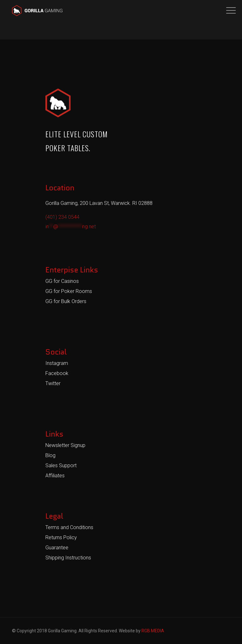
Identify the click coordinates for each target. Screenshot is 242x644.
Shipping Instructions (68, 558)
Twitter (53, 383)
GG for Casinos (62, 281)
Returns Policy (61, 537)
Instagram (57, 363)
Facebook (57, 373)
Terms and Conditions (69, 527)
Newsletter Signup (65, 445)
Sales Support (61, 465)
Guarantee (57, 548)
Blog (50, 455)
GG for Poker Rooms (69, 291)
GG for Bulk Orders (66, 301)
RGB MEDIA (153, 631)
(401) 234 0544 (62, 217)
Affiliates (55, 476)
